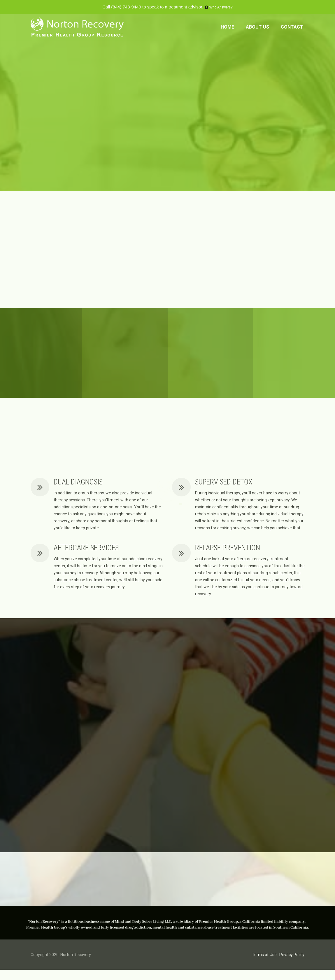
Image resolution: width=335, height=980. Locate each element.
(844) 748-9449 (126, 7)
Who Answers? (221, 7)
